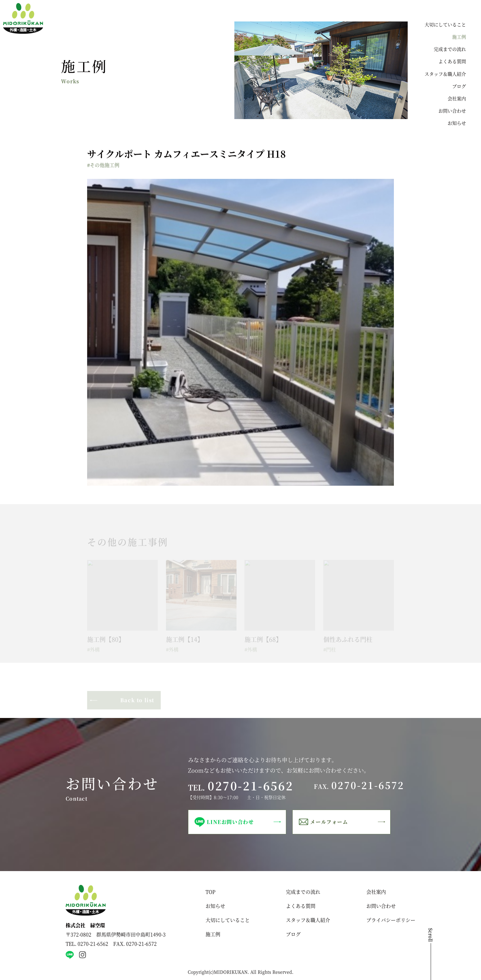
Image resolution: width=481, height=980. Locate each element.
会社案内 (457, 98)
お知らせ (457, 123)
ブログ (459, 86)
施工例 (459, 37)
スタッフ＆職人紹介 (445, 74)
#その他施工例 (103, 165)
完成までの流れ (450, 49)
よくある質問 (452, 61)
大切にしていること (445, 24)
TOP (210, 892)
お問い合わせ (452, 111)
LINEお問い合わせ (230, 822)
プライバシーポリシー (391, 920)
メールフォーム (329, 822)
